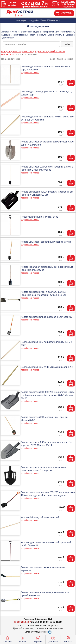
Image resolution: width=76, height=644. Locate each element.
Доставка (53, 639)
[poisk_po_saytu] (31, 44)
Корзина (38, 639)
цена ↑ (53, 59)
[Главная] (20, 12)
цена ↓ (61, 59)
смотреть (55, 20)
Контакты (68, 639)
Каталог (23, 639)
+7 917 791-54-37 (22, 622)
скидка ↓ (70, 59)
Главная (8, 639)
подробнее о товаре (30, 73)
